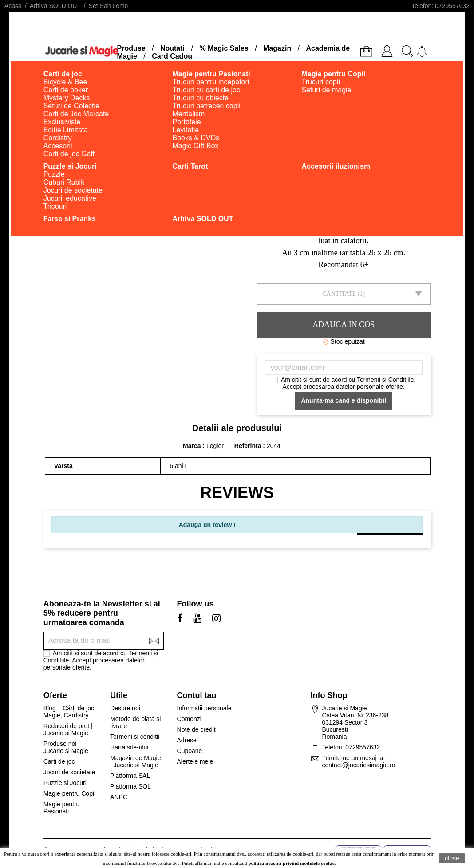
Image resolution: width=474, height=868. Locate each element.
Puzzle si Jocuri (65, 783)
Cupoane (190, 751)
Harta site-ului (129, 747)
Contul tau (197, 695)
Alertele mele (195, 761)
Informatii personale (204, 708)
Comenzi (189, 719)
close (452, 858)
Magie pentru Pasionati (62, 808)
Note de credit (196, 729)
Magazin (277, 48)
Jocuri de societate (69, 772)
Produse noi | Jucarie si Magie (66, 747)
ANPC (119, 797)
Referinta (249, 446)
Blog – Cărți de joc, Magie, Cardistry (70, 712)
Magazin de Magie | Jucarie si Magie (135, 761)
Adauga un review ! (207, 525)
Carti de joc (59, 761)
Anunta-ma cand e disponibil (343, 400)
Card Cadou (172, 56)
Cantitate (339, 294)
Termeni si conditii (135, 737)
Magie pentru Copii (70, 793)
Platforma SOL (130, 786)
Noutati (172, 48)
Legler (215, 446)
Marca (192, 446)
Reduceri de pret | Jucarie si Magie (68, 729)
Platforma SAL (130, 776)
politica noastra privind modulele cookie (291, 863)
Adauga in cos (344, 325)
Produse (131, 48)
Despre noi (125, 708)
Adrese (187, 740)
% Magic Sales (224, 48)
